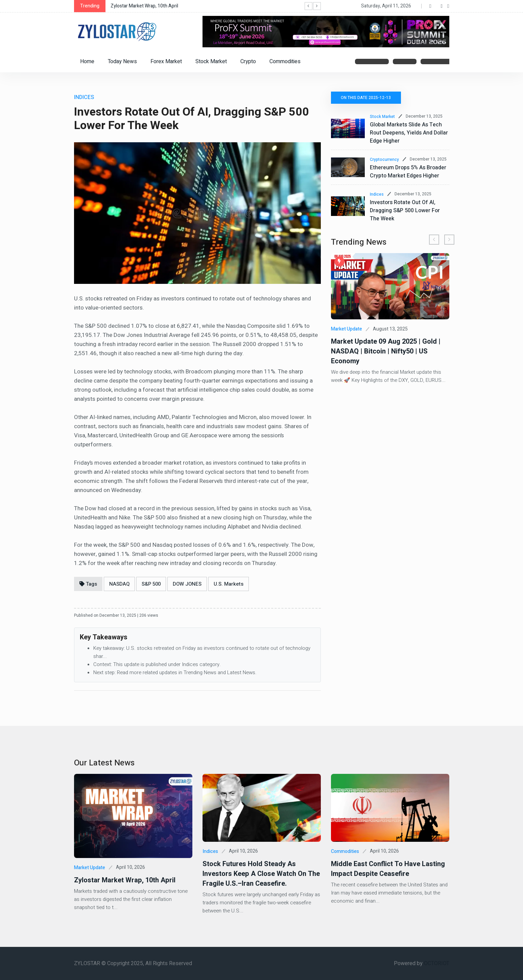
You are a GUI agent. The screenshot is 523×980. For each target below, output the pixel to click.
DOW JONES (187, 584)
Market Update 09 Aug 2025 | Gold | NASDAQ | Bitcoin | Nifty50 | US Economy (386, 351)
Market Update (347, 329)
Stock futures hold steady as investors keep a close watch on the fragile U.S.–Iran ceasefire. (261, 874)
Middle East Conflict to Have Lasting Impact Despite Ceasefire (388, 869)
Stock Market (211, 62)
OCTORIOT (437, 963)
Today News (122, 62)
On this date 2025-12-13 (366, 98)
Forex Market (166, 62)
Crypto (248, 62)
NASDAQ (119, 584)
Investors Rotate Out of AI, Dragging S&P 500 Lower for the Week (405, 211)
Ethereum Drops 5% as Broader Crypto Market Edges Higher (408, 172)
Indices (377, 194)
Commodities (285, 62)
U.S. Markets (229, 584)
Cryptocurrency (384, 160)
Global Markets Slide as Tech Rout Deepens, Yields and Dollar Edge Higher (409, 133)
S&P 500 (151, 584)
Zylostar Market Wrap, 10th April (144, 6)
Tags (88, 584)
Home (87, 62)
